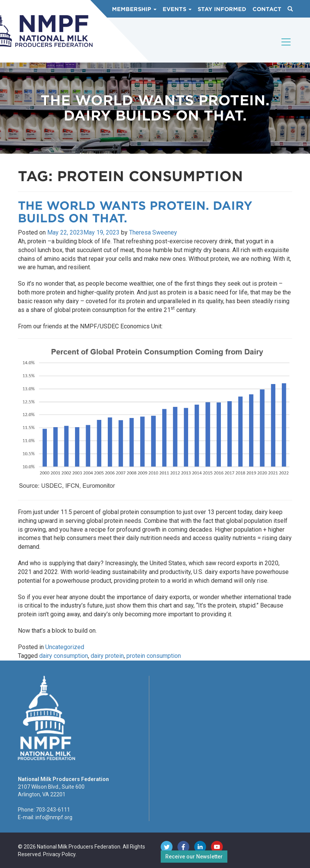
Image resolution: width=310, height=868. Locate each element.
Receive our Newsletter (194, 857)
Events (177, 9)
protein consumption (154, 656)
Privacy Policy (59, 854)
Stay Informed (222, 9)
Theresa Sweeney (153, 232)
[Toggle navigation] (286, 48)
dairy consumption (64, 656)
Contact (267, 9)
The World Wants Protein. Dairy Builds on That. (135, 212)
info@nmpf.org (54, 817)
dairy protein (107, 656)
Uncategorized (65, 647)
